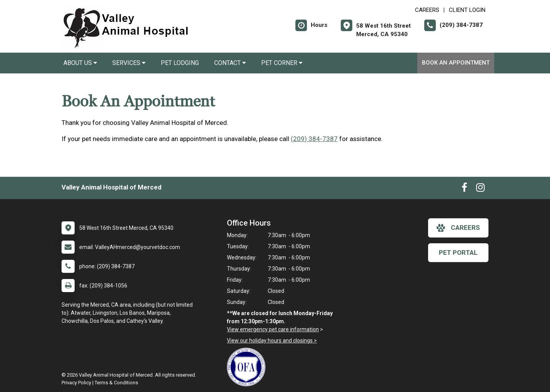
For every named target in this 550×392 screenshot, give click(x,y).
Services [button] (129, 63)
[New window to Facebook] (464, 189)
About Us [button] (80, 63)
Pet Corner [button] (282, 63)
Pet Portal (458, 252)
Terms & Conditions (116, 383)
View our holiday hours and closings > (272, 341)
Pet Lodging (180, 63)
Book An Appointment (456, 63)
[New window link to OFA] (248, 367)
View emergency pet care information (273, 329)
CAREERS (427, 10)
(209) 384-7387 (314, 139)
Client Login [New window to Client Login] (467, 10)
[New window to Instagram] (480, 189)
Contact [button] (230, 63)
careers (458, 228)
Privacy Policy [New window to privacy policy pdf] (76, 383)
